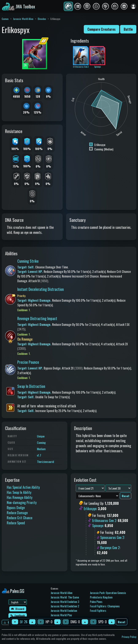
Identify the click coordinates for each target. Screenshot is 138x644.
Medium (41, 449)
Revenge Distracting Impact (37, 318)
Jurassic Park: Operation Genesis (108, 593)
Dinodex (42, 19)
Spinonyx (98, 526)
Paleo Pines (96, 602)
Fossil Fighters (98, 610)
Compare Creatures (101, 29)
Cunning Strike (28, 261)
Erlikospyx (90, 509)
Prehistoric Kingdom (101, 597)
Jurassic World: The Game (65, 597)
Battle (128, 29)
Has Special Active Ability (23, 487)
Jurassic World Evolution (64, 610)
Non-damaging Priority (22, 502)
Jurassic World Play (61, 615)
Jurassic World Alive (23, 19)
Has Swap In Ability (19, 492)
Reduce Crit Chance (20, 518)
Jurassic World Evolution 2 (65, 606)
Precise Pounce (28, 362)
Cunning (41, 442)
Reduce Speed (16, 523)
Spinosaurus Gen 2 (112, 537)
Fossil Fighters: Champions (105, 606)
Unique (41, 436)
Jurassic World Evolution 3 (65, 602)
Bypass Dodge (16, 508)
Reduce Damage (17, 513)
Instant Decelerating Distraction (41, 289)
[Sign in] (133, 6)
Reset (122, 622)
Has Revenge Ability (20, 497)
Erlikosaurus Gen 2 (104, 520)
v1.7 (39, 455)
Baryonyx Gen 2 (110, 548)
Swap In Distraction (31, 386)
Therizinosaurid (45, 461)
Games (5, 19)
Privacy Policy (129, 637)
